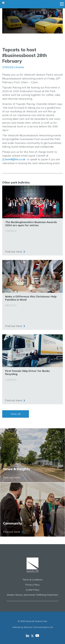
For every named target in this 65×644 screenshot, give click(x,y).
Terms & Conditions (32, 580)
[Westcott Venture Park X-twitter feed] (33, 636)
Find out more (14, 252)
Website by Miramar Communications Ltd (32, 627)
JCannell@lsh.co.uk (14, 159)
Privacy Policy (32, 585)
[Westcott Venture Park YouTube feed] (37, 636)
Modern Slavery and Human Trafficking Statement (33, 595)
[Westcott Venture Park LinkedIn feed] (28, 636)
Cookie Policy (32, 590)
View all (16, 414)
